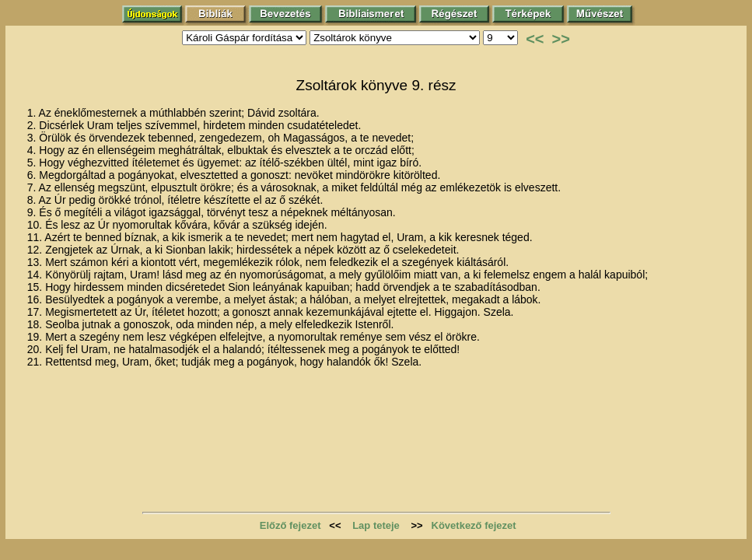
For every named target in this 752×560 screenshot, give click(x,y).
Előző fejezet (290, 525)
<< (535, 39)
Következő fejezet (474, 525)
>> (561, 39)
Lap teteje (376, 525)
